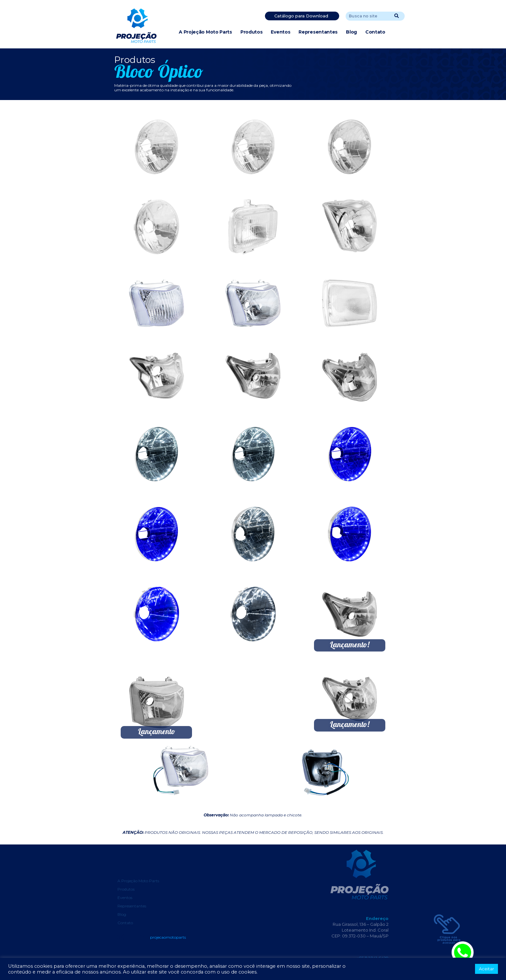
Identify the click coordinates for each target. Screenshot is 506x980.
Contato (375, 32)
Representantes (318, 32)
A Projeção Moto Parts (205, 32)
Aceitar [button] (486, 969)
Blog (351, 32)
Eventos (280, 32)
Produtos (252, 32)
